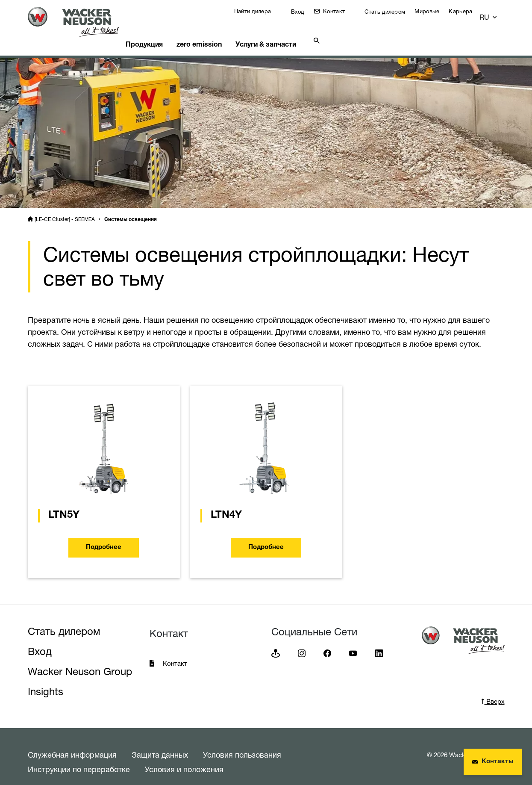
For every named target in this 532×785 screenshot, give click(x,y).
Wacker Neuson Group (80, 661)
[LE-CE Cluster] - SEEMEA (65, 208)
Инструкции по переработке (79, 758)
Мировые (433, 11)
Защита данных (160, 744)
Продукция (160, 32)
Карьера (467, 11)
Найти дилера (259, 11)
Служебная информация (72, 744)
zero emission (219, 32)
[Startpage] (80, 22)
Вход (303, 12)
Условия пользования (242, 744)
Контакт (339, 11)
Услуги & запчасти (290, 32)
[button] (497, 13)
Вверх (493, 691)
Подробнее (104, 537)
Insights (46, 681)
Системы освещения (131, 209)
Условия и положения (184, 758)
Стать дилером (390, 12)
